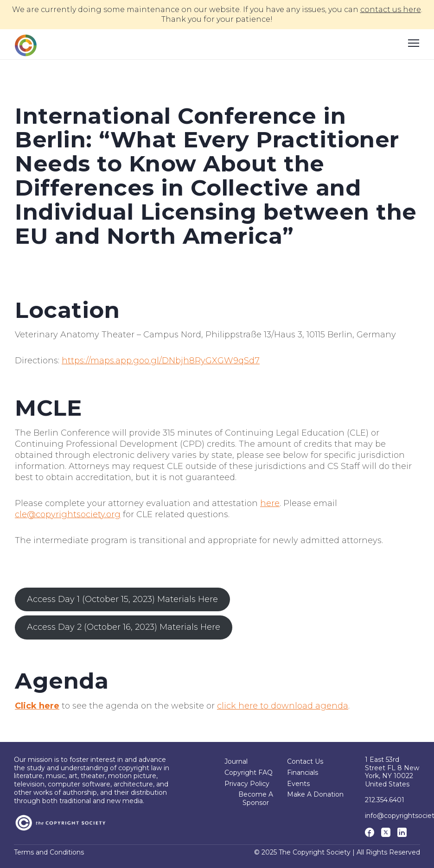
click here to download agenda (283, 706)
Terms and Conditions (49, 852)
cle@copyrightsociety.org (68, 514)
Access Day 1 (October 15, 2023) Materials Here (122, 599)
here (270, 503)
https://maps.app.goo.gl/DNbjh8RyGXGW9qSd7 (161, 361)
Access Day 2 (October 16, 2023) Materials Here (124, 627)
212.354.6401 (385, 800)
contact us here (391, 10)
